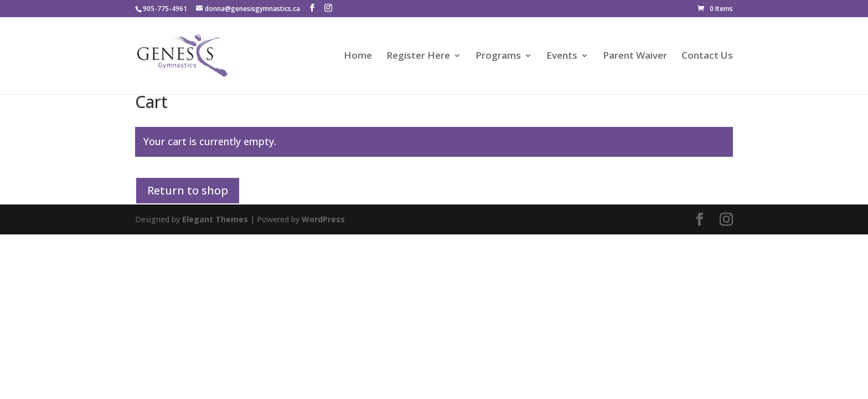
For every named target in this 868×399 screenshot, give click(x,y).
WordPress (323, 219)
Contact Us (707, 57)
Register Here (418, 57)
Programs (498, 57)
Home (358, 57)
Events (562, 57)
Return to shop (188, 190)
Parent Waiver (635, 57)
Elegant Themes (215, 219)
